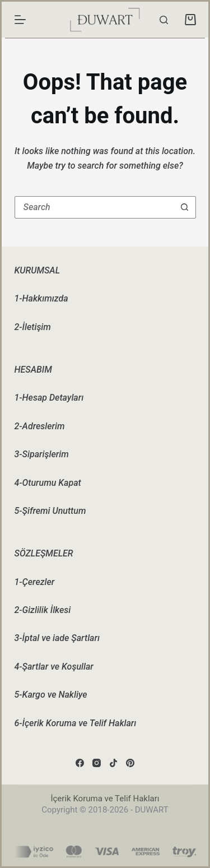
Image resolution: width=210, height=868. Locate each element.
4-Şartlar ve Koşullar (54, 667)
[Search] (164, 20)
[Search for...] (94, 207)
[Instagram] (97, 763)
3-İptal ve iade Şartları (57, 638)
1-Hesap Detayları (49, 398)
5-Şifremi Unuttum (50, 511)
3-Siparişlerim (42, 454)
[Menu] (20, 20)
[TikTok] (113, 763)
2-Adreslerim (40, 426)
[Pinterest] (130, 763)
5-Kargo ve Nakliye (51, 695)
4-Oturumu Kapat (48, 483)
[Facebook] (80, 763)
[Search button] (185, 207)
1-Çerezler (35, 582)
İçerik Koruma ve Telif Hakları (105, 799)
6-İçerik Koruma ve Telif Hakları (76, 723)
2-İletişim (33, 327)
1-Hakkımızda (41, 298)
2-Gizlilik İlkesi (43, 610)
